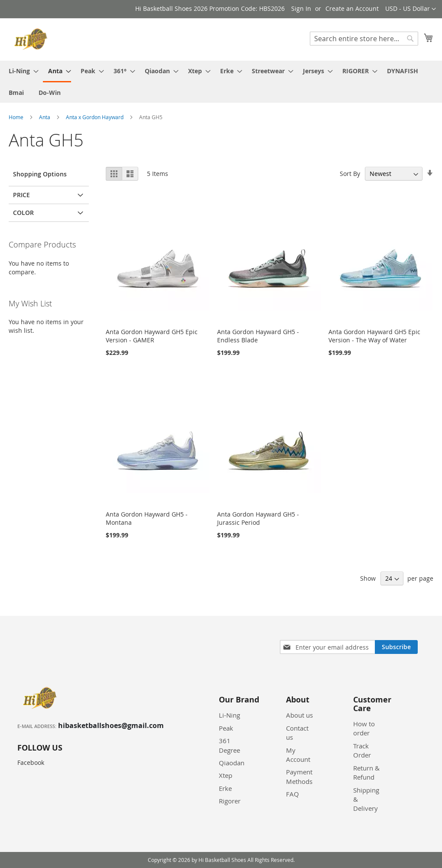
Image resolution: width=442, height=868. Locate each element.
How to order (364, 728)
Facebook (31, 762)
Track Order (362, 750)
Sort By (350, 174)
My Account (298, 755)
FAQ (292, 794)
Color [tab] (23, 213)
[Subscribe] (396, 647)
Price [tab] (21, 195)
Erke (225, 788)
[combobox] (364, 39)
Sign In (301, 8)
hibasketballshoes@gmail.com (111, 725)
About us (299, 715)
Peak (226, 728)
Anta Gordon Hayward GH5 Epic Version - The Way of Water (374, 336)
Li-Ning (229, 715)
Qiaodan (232, 763)
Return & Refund (366, 772)
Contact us (297, 733)
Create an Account (352, 8)
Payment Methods (299, 776)
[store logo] (32, 39)
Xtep (226, 775)
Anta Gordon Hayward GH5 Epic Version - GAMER (152, 336)
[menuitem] (21, 71)
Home (17, 117)
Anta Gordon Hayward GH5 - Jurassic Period (258, 518)
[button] (411, 9)
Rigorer (230, 801)
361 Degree (229, 745)
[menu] (221, 82)
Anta (45, 117)
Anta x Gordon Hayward (95, 117)
